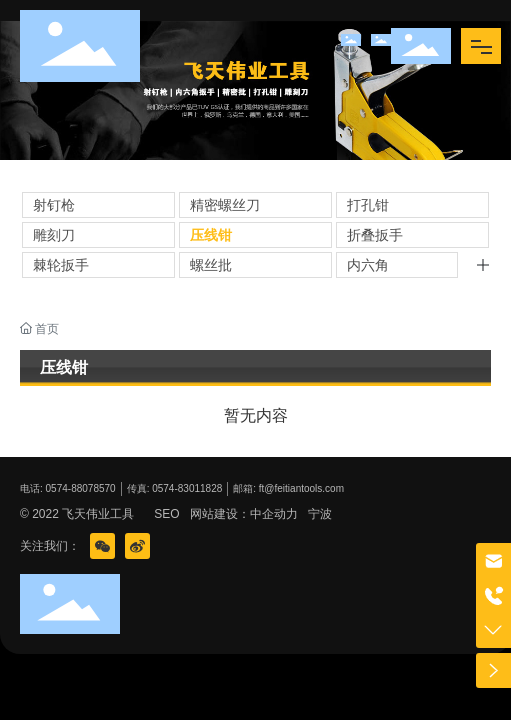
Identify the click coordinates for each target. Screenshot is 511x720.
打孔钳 (368, 205)
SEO (166, 514)
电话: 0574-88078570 (68, 488)
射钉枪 (54, 205)
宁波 (320, 514)
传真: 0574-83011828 (175, 488)
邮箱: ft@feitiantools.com (288, 488)
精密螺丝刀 (225, 205)
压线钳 (211, 235)
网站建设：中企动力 (244, 514)
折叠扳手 (375, 235)
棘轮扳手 (61, 265)
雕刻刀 (54, 235)
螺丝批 (211, 265)
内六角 (368, 265)
